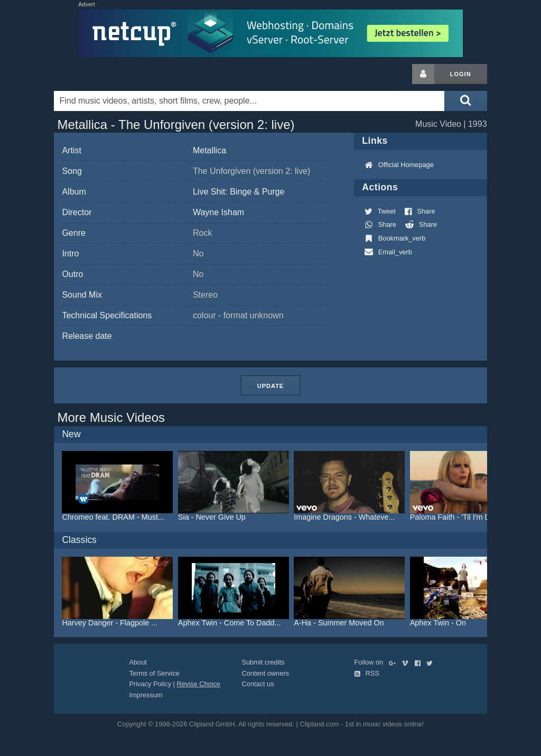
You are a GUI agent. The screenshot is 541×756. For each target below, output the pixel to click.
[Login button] (423, 74)
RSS (367, 673)
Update (270, 386)
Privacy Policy (150, 684)
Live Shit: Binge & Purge (239, 192)
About (138, 662)
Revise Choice (198, 684)
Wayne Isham (218, 212)
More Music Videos (111, 417)
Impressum (146, 695)
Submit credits (263, 662)
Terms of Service (154, 673)
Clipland (109, 74)
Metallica (209, 150)
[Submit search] (465, 101)
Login (461, 74)
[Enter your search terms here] (249, 101)
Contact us (258, 684)
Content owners (265, 673)
